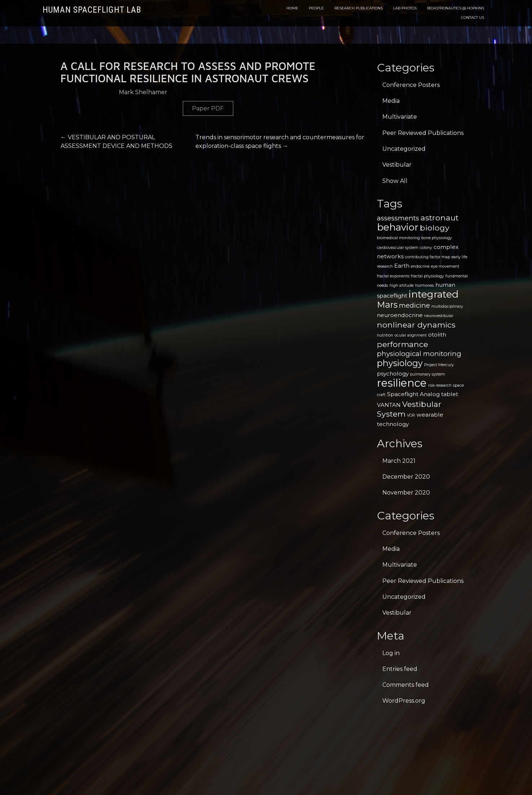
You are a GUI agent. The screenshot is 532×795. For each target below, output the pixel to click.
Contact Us (472, 17)
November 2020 (406, 493)
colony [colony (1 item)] (426, 248)
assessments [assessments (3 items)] (398, 218)
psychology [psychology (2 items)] (393, 374)
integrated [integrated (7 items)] (434, 294)
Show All (395, 181)
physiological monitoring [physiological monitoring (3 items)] (419, 354)
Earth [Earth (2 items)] (402, 266)
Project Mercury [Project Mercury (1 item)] (439, 365)
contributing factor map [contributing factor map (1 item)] (428, 257)
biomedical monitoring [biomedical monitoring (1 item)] (398, 238)
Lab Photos (405, 8)
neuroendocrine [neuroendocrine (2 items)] (400, 315)
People (316, 8)
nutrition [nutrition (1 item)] (385, 335)
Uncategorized (404, 149)
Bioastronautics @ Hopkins (456, 8)
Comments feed (406, 685)
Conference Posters (411, 85)
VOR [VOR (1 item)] (411, 415)
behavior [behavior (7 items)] (398, 227)
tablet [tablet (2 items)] (450, 394)
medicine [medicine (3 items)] (414, 305)
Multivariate (400, 117)
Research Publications (359, 8)
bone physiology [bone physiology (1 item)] (437, 238)
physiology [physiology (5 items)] (400, 363)
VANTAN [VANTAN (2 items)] (389, 405)
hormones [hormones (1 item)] (425, 286)
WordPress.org (404, 701)
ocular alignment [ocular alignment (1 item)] (411, 335)
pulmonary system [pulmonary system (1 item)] (428, 374)
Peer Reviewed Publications (423, 133)
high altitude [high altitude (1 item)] (402, 286)
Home (292, 8)
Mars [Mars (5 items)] (387, 305)
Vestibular (397, 165)
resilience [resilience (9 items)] (402, 383)
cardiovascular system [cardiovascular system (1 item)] (398, 248)
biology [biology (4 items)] (435, 228)
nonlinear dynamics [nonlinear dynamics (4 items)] (416, 325)
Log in (391, 653)
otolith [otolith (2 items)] (437, 335)
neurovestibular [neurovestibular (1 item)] (439, 316)
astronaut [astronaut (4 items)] (439, 218)
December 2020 (406, 477)
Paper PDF (290, 108)
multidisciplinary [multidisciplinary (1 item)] (447, 306)
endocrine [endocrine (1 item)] (420, 266)
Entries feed (400, 669)
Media (391, 101)
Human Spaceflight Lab (92, 10)
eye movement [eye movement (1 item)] (445, 266)
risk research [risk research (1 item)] (440, 385)
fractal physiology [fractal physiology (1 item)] (427, 276)
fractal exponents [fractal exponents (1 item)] (393, 276)
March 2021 (399, 461)
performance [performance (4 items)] (403, 344)
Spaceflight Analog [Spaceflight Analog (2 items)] (413, 394)
